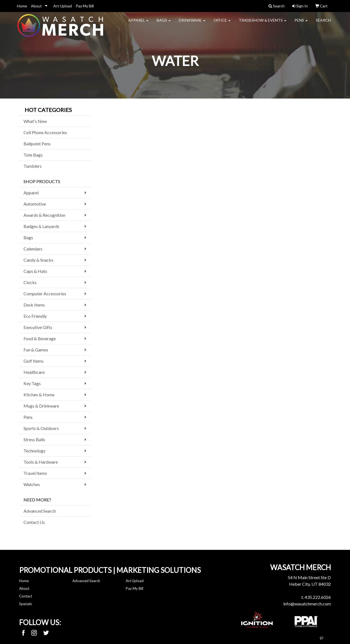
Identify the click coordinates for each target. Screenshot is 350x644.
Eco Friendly (35, 316)
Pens (301, 23)
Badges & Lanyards (41, 226)
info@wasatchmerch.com (307, 604)
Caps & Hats (35, 271)
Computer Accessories (45, 294)
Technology (34, 451)
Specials (26, 604)
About (36, 6)
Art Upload (63, 6)
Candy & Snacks (38, 260)
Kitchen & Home (39, 395)
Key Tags (32, 383)
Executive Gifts (38, 327)
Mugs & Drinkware (41, 406)
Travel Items (35, 473)
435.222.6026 (318, 597)
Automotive (35, 204)
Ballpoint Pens (37, 144)
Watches (32, 484)
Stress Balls (34, 439)
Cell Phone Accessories (45, 132)
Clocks (30, 282)
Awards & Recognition (44, 215)
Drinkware (192, 23)
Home (22, 6)
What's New (35, 121)
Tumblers (33, 166)
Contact (26, 596)
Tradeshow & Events (262, 23)
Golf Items (33, 361)
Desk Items (34, 305)
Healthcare (34, 372)
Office (222, 23)
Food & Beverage (40, 338)
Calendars (33, 249)
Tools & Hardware (41, 462)
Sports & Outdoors (41, 428)
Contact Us (34, 522)
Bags (164, 23)
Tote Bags (33, 155)
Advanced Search (40, 511)
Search (323, 23)
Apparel (138, 23)
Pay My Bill (85, 6)
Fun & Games (36, 350)
